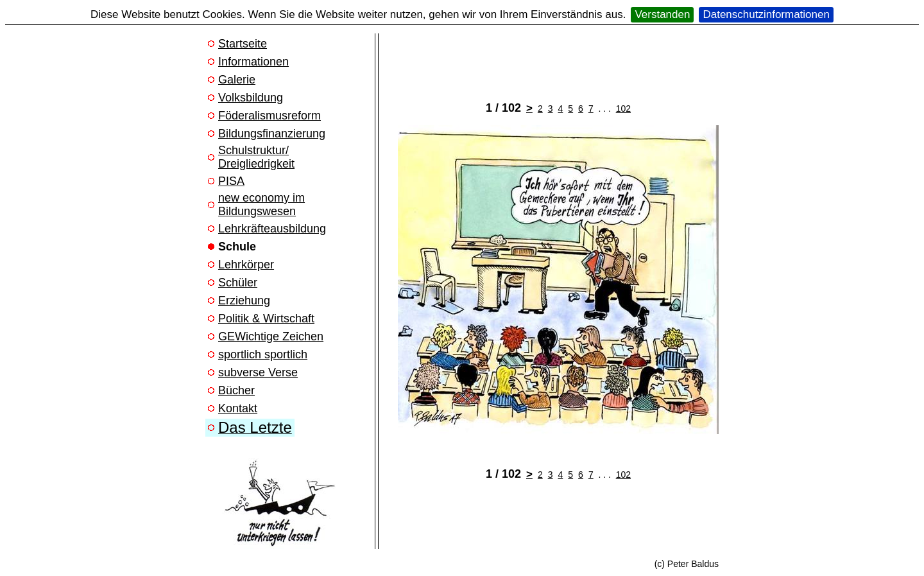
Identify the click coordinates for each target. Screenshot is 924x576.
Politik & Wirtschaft (266, 319)
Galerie (237, 80)
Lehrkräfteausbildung (272, 229)
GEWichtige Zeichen (271, 336)
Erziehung (244, 301)
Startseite (243, 44)
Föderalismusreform (269, 116)
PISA (231, 181)
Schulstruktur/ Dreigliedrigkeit (256, 157)
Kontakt (238, 408)
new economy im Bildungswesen (261, 205)
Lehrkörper (246, 265)
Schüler (238, 283)
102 (623, 109)
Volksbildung (251, 98)
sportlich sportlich (263, 354)
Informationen (253, 62)
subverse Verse (258, 372)
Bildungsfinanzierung (272, 134)
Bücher (236, 390)
